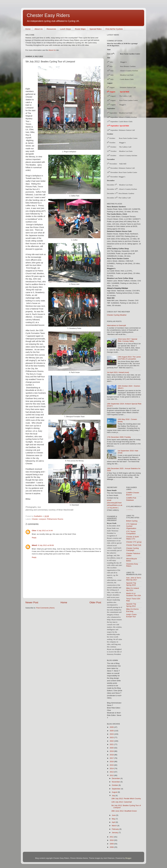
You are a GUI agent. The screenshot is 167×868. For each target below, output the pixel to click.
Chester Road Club (134, 545)
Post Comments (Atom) (45, 608)
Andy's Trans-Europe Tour (132, 616)
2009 (112, 844)
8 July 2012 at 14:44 (45, 531)
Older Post (95, 602)
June (114, 815)
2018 (112, 755)
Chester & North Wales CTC (133, 538)
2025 (112, 731)
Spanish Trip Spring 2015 (131, 584)
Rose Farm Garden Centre (130, 54)
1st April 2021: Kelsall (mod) (118, 372)
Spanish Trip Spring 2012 (131, 605)
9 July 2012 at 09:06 (46, 545)
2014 (112, 768)
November (116, 782)
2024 (112, 734)
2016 (112, 762)
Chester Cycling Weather (117, 315)
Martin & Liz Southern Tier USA (134, 594)
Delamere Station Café (127, 130)
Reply (34, 538)
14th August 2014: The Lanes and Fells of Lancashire (129, 358)
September (116, 789)
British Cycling (132, 521)
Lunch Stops (65, 29)
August (115, 792)
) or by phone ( (113, 508)
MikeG (35, 545)
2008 (112, 847)
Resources (51, 29)
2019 (112, 751)
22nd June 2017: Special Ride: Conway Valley (127, 340)
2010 (112, 840)
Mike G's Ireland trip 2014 (133, 589)
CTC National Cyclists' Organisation (132, 526)
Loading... (130, 509)
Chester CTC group (134, 542)
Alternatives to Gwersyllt (116, 325)
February (116, 829)
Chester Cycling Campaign (132, 549)
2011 (112, 837)
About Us (39, 29)
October (115, 785)
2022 (112, 741)
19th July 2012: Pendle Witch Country (126, 799)
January (115, 833)
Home (28, 29)
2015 (112, 765)
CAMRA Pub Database (131, 499)
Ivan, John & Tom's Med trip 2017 (134, 579)
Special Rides (96, 29)
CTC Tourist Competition (131, 532)
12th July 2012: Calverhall (122, 802)
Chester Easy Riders (48, 15)
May (114, 819)
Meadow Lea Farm (126, 113)
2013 (112, 772)
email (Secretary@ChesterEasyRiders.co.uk (115, 503)
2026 (112, 727)
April (114, 822)
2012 (112, 775)
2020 (112, 748)
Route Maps (80, 29)
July (114, 796)
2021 (112, 744)
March (114, 826)
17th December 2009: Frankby (119, 437)
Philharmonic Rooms (55, 519)
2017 (112, 758)
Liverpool (42, 519)
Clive (34, 531)
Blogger (128, 858)
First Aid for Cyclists (114, 29)
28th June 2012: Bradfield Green (124, 811)
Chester (35, 519)
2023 (112, 737)
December (116, 778)
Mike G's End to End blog (132, 610)
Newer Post (32, 602)
